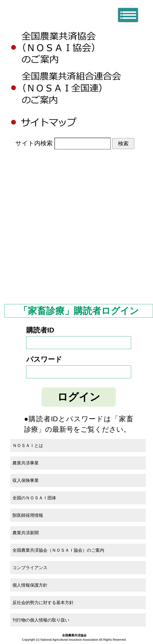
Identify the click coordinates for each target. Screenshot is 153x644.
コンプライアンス (30, 568)
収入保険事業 (79, 242)
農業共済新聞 (79, 291)
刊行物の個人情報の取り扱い (41, 620)
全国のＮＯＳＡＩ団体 (79, 267)
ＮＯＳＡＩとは (79, 194)
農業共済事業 (79, 218)
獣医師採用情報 (28, 515)
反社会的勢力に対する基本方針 (43, 603)
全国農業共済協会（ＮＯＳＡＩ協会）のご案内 (58, 550)
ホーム (79, 169)
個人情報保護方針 (30, 585)
